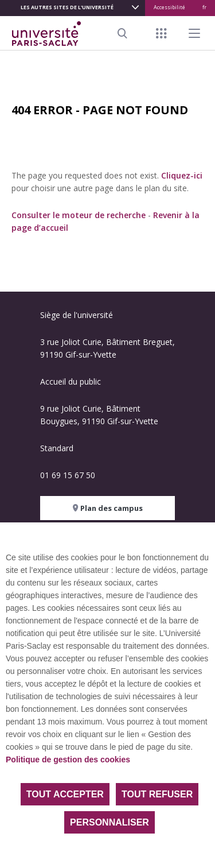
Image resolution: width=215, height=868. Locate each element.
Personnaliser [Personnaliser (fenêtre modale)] (110, 822)
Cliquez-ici (182, 175)
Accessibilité (169, 7)
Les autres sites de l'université (67, 7)
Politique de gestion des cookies (68, 759)
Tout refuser (157, 794)
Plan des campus (108, 508)
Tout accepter (65, 794)
